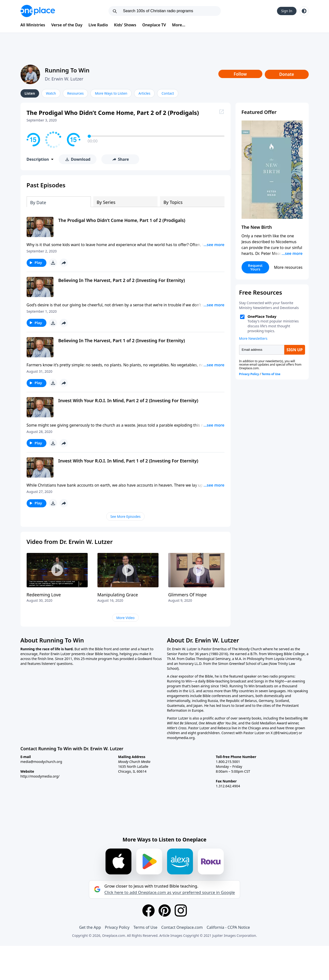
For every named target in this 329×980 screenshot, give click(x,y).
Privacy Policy (117, 927)
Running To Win (67, 70)
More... (179, 25)
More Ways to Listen (111, 93)
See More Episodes (126, 516)
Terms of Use (145, 927)
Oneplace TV (154, 25)
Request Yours (255, 267)
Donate (287, 74)
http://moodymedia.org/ (40, 776)
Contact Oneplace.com (182, 927)
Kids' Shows (125, 25)
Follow (240, 74)
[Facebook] (149, 910)
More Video (125, 618)
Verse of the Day (67, 25)
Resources (75, 93)
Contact (168, 93)
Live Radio (98, 25)
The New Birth (257, 227)
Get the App (90, 927)
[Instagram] (181, 910)
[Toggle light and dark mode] (304, 11)
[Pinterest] (165, 910)
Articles (144, 93)
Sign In (287, 11)
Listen (30, 93)
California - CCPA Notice (228, 927)
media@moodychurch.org (41, 762)
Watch (51, 93)
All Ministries (33, 25)
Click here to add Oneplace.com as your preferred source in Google (170, 892)
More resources (288, 267)
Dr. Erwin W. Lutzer (64, 79)
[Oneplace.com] (38, 11)
